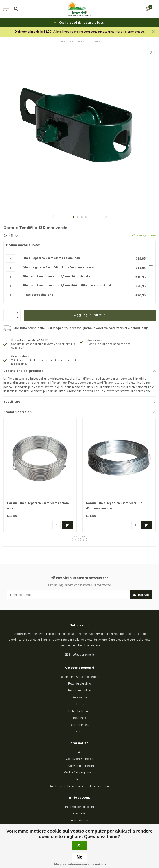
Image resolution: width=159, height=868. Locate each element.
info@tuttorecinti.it (82, 655)
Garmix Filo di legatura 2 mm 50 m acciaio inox (38, 506)
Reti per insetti (80, 725)
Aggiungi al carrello (90, 315)
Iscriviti (141, 595)
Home (61, 41)
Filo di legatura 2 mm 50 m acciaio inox (51, 258)
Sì (79, 846)
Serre (79, 731)
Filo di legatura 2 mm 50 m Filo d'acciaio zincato (58, 268)
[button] (53, 217)
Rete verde (80, 697)
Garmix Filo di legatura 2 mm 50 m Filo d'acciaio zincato (114, 506)
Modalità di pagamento (79, 772)
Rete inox (80, 718)
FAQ (80, 752)
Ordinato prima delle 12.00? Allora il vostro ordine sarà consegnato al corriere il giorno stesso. (80, 32)
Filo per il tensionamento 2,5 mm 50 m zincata (56, 277)
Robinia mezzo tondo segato (80, 677)
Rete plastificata (79, 711)
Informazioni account (80, 807)
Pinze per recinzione (38, 295)
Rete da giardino (80, 683)
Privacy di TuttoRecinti (80, 766)
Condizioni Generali (79, 759)
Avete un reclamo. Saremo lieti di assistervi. (80, 786)
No (79, 857)
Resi (79, 779)
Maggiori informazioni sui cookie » (80, 864)
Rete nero (79, 704)
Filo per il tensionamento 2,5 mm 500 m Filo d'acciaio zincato (68, 286)
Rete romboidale (80, 690)
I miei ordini (79, 813)
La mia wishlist (79, 820)
